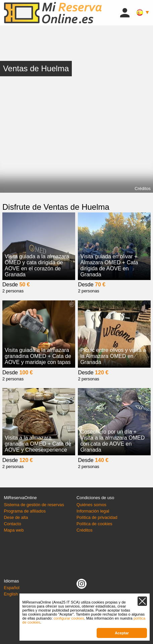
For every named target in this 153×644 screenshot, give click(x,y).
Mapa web (14, 530)
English (11, 594)
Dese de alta (16, 517)
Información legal (93, 511)
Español (12, 588)
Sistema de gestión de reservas (34, 505)
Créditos (143, 189)
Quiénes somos (91, 505)
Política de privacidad (97, 517)
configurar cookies (69, 618)
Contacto (13, 524)
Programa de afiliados (25, 511)
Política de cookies (94, 524)
